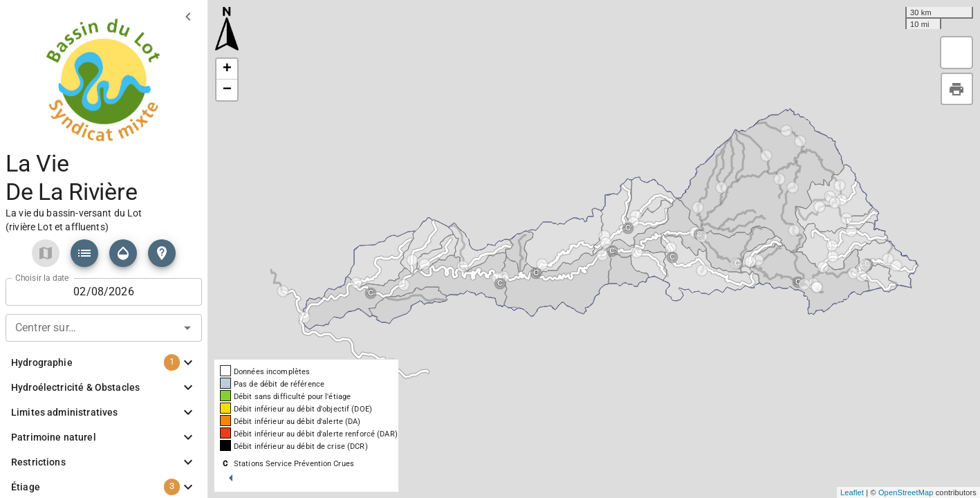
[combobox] (104, 326)
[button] (84, 253)
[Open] (187, 328)
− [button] (227, 90)
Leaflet (852, 492)
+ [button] (227, 69)
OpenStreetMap (906, 492)
